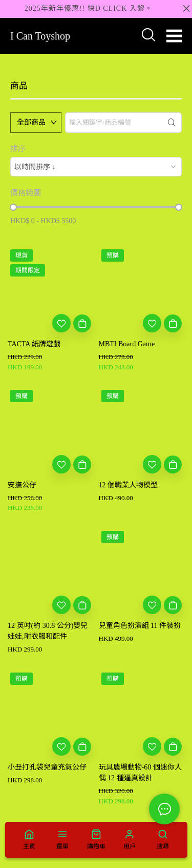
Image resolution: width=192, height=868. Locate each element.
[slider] (13, 207)
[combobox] (96, 167)
